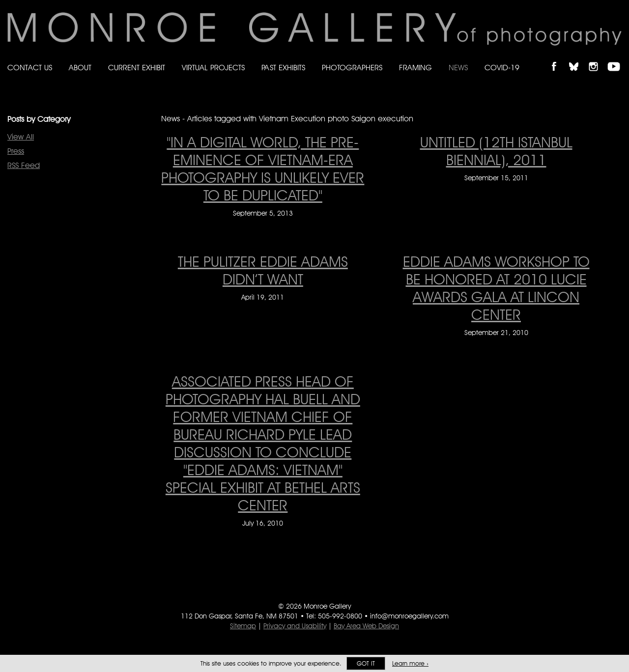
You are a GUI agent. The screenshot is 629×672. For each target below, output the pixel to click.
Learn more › (410, 663)
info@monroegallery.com (409, 616)
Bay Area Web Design (366, 626)
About (80, 68)
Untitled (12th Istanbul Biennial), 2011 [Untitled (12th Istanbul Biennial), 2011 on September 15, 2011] (496, 151)
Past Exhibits (283, 68)
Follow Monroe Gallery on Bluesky (578, 58)
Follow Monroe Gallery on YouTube (617, 58)
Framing (415, 68)
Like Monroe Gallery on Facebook (558, 58)
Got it (366, 663)
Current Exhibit (137, 68)
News (458, 68)
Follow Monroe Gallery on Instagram (598, 58)
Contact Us (30, 68)
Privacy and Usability (295, 626)
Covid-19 (502, 68)
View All (21, 137)
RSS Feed (24, 165)
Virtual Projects (213, 68)
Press (16, 151)
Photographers (352, 68)
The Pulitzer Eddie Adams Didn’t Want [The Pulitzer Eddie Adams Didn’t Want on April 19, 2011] (263, 270)
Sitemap (243, 626)
